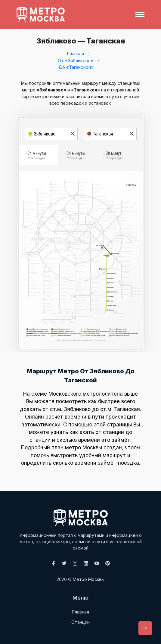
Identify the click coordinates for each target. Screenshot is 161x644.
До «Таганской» (76, 67)
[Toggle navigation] (140, 14)
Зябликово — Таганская (79, 41)
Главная (75, 54)
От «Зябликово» (76, 61)
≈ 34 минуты (36, 156)
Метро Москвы (89, 579)
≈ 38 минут (113, 156)
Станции (80, 622)
